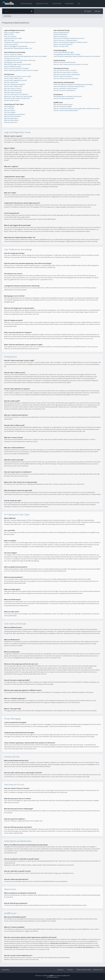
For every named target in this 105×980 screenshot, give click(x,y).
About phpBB (42, 921)
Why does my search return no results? (66, 72)
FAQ (79, 4)
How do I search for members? (63, 76)
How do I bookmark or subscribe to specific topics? (69, 86)
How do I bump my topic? (12, 100)
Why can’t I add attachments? (13, 90)
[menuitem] (98, 11)
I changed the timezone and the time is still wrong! (20, 60)
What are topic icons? (11, 122)
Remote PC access (42, 4)
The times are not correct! (12, 58)
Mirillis (37, 976)
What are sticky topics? (11, 118)
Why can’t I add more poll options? (15, 84)
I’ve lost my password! (11, 44)
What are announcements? (13, 116)
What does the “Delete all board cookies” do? (18, 48)
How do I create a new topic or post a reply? (18, 76)
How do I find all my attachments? (64, 98)
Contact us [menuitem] (60, 970)
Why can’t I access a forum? (13, 88)
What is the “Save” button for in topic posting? (18, 96)
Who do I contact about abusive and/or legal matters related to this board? (77, 108)
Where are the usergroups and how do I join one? (69, 38)
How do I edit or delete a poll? (13, 86)
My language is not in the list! (13, 62)
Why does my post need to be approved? (17, 98)
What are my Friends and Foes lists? (65, 62)
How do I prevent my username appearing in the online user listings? (25, 56)
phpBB (6, 302)
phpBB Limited (56, 919)
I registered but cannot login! (13, 38)
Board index (69, 4)
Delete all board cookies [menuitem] (84, 970)
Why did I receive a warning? (13, 92)
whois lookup (37, 941)
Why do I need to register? (12, 32)
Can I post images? (10, 112)
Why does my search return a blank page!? (67, 74)
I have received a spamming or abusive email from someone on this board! (77, 56)
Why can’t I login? (9, 40)
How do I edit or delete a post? (13, 78)
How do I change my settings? (13, 54)
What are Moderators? (61, 34)
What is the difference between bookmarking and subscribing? (73, 84)
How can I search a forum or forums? (65, 70)
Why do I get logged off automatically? (16, 46)
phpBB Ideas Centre (88, 929)
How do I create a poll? (11, 82)
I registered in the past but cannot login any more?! (20, 42)
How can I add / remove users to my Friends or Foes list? (71, 64)
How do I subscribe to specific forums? (65, 88)
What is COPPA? (9, 34)
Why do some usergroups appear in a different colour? (71, 42)
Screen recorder (26, 4)
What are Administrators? (61, 32)
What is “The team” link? (61, 46)
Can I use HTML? (9, 108)
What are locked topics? (11, 120)
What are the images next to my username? (18, 64)
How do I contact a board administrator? (66, 110)
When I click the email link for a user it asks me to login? (21, 70)
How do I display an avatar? (13, 66)
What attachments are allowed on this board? (68, 96)
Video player (57, 4)
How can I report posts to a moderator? (16, 94)
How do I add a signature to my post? (16, 80)
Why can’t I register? (10, 36)
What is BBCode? (9, 106)
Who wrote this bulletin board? (63, 104)
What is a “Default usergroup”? (63, 44)
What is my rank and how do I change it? (17, 68)
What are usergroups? (60, 36)
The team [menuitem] (70, 970)
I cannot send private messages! (64, 52)
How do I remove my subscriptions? (64, 90)
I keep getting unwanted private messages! (67, 54)
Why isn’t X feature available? (63, 106)
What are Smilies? (10, 110)
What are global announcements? (15, 114)
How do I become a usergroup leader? (65, 40)
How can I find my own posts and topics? (66, 78)
